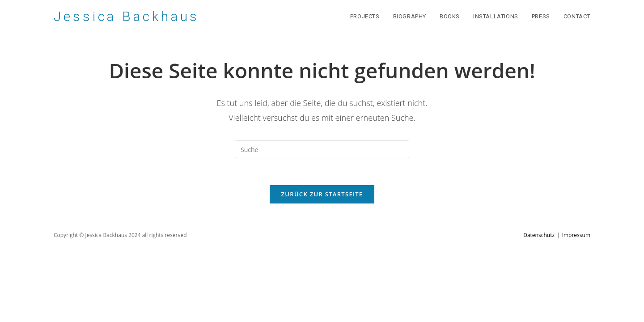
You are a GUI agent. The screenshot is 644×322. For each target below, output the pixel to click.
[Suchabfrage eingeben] (322, 149)
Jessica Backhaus (127, 16)
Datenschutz (539, 235)
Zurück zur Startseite (322, 194)
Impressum (576, 235)
